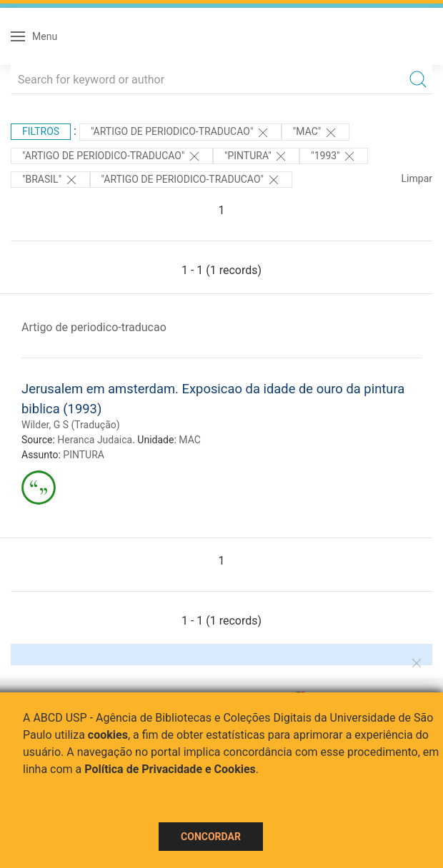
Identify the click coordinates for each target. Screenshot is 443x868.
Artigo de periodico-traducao (94, 327)
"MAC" (315, 133)
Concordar (211, 837)
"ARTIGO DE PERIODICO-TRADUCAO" (180, 133)
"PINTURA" (256, 156)
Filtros (41, 131)
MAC (190, 440)
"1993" (334, 156)
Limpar (417, 178)
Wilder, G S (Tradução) (71, 425)
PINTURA (84, 455)
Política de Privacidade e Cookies (170, 769)
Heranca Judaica (95, 440)
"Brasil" (50, 180)
